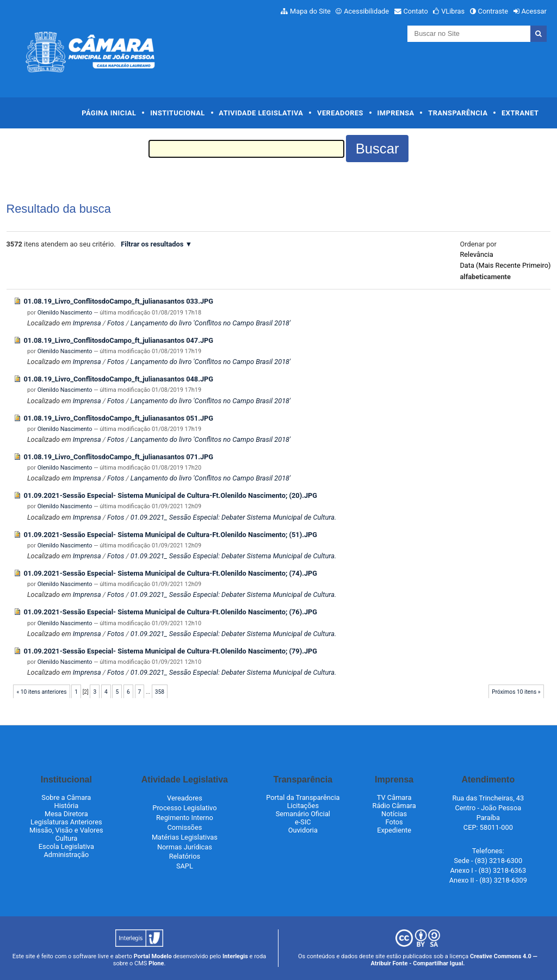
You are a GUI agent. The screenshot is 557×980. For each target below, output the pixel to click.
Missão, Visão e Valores (66, 830)
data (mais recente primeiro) (505, 265)
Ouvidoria (303, 830)
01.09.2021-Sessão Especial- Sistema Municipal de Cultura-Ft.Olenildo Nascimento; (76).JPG (171, 612)
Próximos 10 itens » (516, 692)
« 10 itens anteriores (41, 692)
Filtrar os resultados (152, 244)
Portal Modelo (153, 956)
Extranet (520, 113)
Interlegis (235, 956)
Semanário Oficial (303, 814)
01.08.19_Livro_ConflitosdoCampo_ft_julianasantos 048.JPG (119, 379)
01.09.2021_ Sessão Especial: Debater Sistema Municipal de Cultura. (234, 517)
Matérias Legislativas (185, 837)
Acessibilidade (366, 11)
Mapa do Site (310, 11)
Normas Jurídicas (185, 847)
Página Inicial (109, 113)
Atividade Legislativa (261, 113)
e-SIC (303, 822)
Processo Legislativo (184, 808)
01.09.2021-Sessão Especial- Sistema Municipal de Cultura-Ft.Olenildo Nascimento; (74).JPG (171, 573)
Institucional (178, 113)
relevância (476, 254)
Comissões (184, 827)
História (67, 806)
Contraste (493, 11)
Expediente (394, 830)
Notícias (394, 814)
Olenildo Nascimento (65, 313)
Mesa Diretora (66, 814)
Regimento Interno (185, 818)
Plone (156, 963)
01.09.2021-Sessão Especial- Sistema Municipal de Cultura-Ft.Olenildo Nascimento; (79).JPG (171, 651)
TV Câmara (394, 797)
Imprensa (396, 113)
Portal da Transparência (303, 797)
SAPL (185, 866)
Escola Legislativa (66, 846)
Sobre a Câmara (66, 797)
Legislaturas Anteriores (66, 822)
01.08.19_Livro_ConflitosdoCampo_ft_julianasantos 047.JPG (119, 340)
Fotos (116, 323)
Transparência (458, 113)
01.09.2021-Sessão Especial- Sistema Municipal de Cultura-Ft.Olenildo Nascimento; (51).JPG (171, 535)
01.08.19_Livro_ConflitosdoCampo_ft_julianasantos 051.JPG (119, 418)
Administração (66, 855)
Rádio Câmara (394, 806)
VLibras (453, 11)
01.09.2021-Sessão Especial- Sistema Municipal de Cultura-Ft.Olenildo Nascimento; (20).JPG (171, 495)
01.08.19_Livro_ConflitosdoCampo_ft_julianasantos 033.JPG (119, 301)
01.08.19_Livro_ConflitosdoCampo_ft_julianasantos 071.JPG (119, 457)
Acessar (534, 11)
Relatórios (185, 856)
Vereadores (340, 113)
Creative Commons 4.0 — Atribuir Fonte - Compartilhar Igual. (454, 960)
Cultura (66, 838)
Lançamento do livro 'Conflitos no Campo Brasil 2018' (211, 323)
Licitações (303, 806)
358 (160, 692)
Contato (416, 11)
